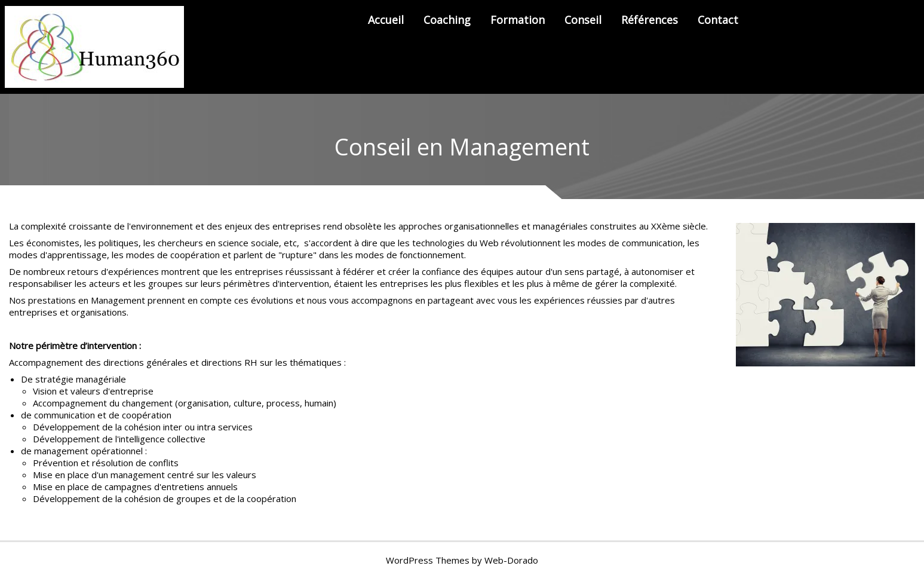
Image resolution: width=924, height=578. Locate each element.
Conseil (583, 20)
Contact (718, 20)
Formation (518, 20)
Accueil (386, 20)
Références (650, 20)
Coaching (447, 20)
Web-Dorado (511, 560)
